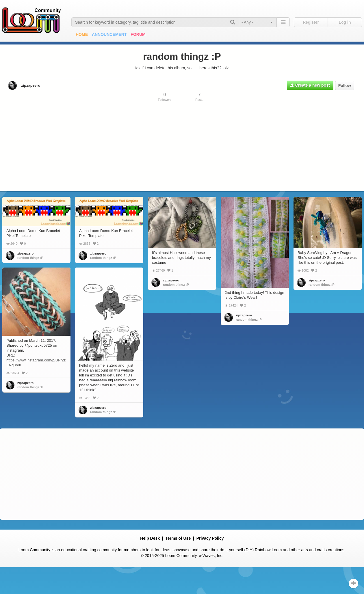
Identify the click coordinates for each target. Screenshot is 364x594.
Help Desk (150, 538)
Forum (138, 34)
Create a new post (310, 85)
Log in (345, 22)
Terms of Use (178, 538)
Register (311, 22)
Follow (345, 86)
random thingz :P (30, 258)
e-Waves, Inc (210, 556)
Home (82, 34)
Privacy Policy (210, 538)
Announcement (109, 34)
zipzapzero (31, 85)
